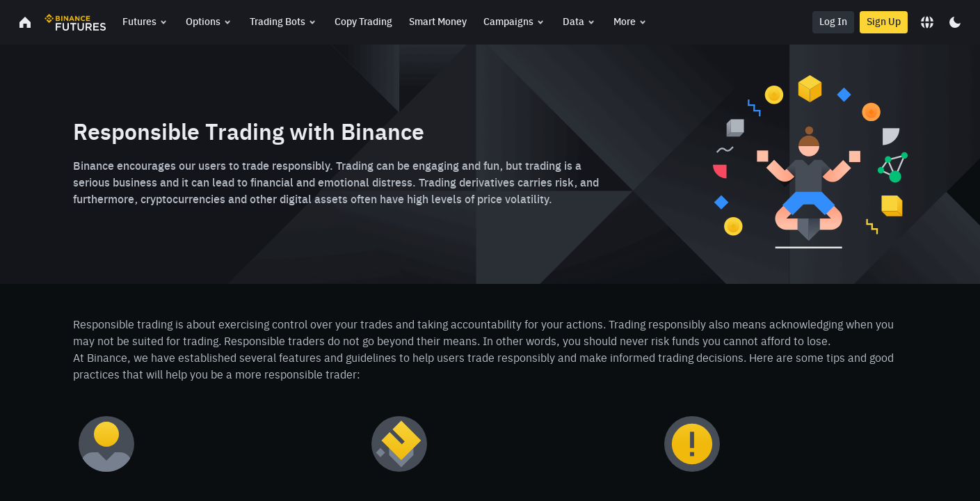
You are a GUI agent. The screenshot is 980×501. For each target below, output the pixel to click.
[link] (25, 22)
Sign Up (884, 22)
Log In (833, 22)
